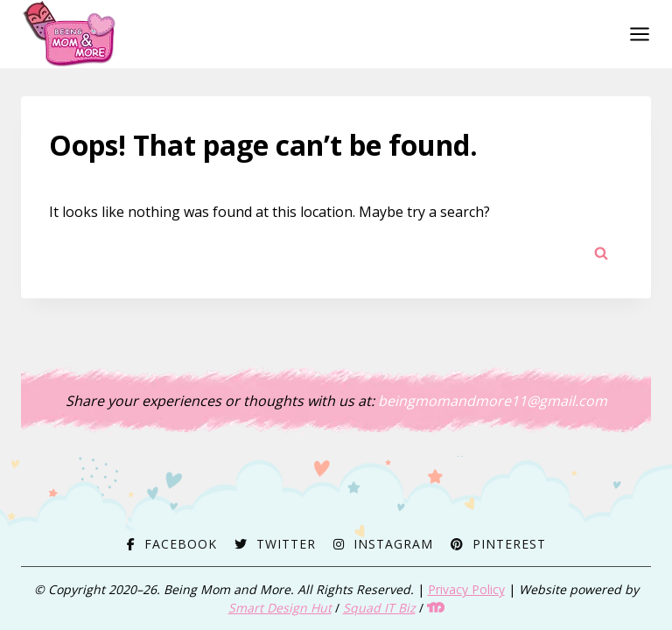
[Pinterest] (498, 544)
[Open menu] (636, 34)
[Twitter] (275, 544)
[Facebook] (172, 544)
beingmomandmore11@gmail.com (493, 401)
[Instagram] (383, 544)
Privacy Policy (466, 589)
